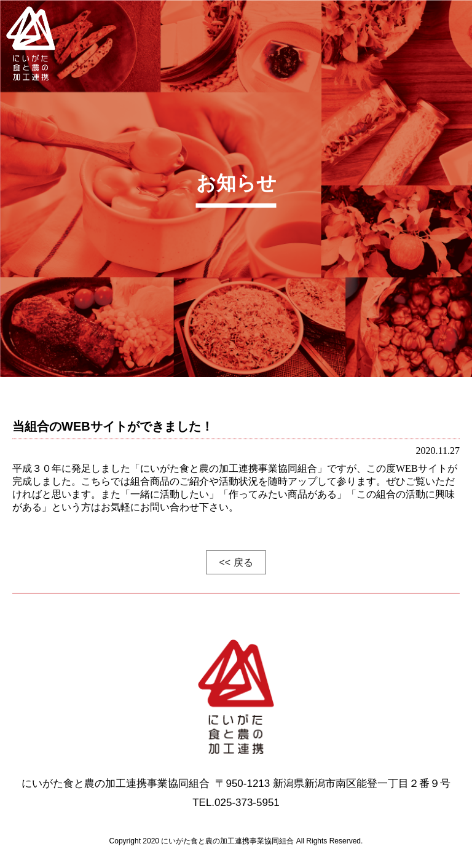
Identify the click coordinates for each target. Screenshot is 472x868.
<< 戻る (236, 562)
